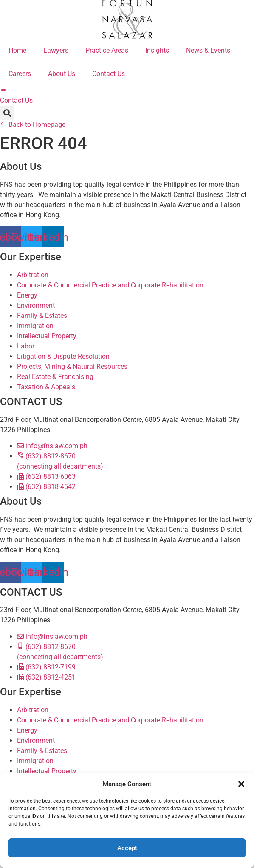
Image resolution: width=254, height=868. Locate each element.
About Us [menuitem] (62, 74)
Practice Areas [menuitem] (107, 50)
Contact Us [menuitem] (109, 74)
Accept (127, 848)
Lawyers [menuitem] (56, 50)
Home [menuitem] (17, 50)
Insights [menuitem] (157, 50)
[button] (241, 784)
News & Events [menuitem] (208, 50)
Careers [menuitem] (20, 74)
